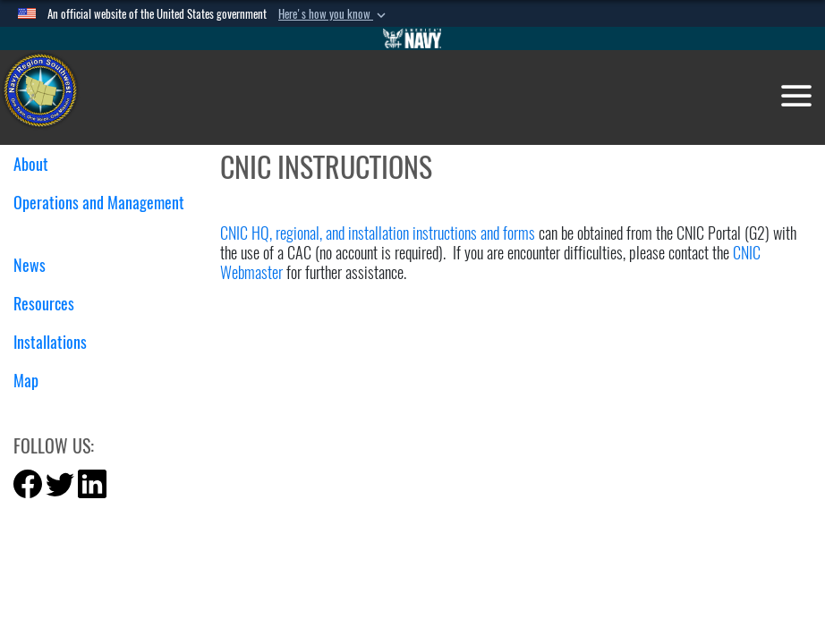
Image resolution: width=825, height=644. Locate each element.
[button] (334, 14)
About (38, 164)
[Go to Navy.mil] (412, 38)
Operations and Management (99, 213)
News (36, 265)
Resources (51, 304)
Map (26, 381)
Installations (57, 342)
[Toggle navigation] (796, 96)
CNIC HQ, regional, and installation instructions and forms (378, 233)
